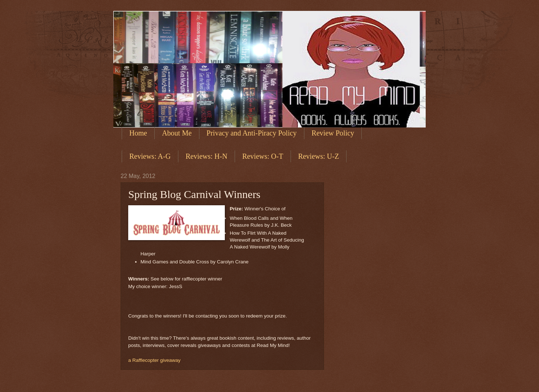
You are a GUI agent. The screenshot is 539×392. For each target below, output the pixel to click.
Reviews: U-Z (319, 156)
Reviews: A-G (150, 156)
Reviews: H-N (206, 156)
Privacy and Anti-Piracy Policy (252, 133)
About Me (177, 133)
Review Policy (333, 133)
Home (138, 133)
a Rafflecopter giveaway (154, 360)
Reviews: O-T (263, 156)
